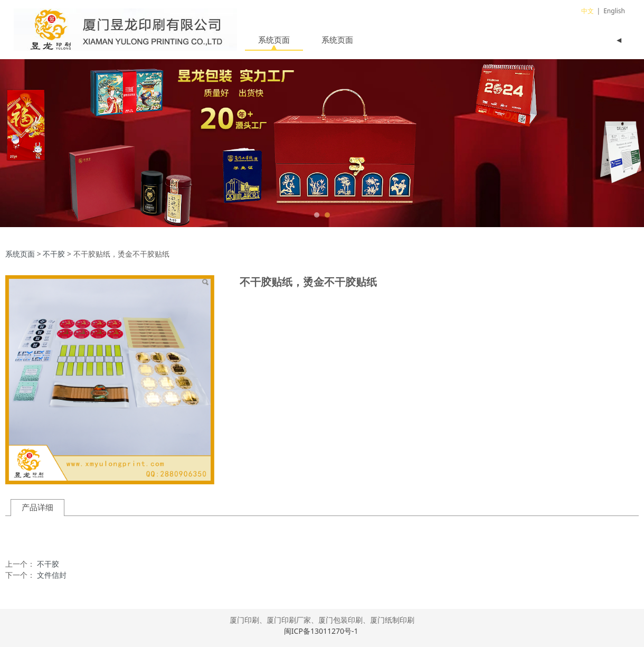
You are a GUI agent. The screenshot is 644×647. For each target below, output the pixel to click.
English (614, 11)
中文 (588, 11)
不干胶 (54, 254)
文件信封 (52, 575)
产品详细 (37, 507)
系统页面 (274, 40)
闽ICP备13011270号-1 (322, 631)
